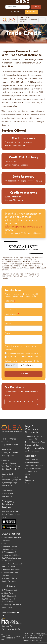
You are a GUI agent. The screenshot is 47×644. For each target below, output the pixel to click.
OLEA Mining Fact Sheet (11, 558)
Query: (8, 333)
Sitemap (19, 637)
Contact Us (24, 374)
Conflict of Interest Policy (35, 448)
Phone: (8, 324)
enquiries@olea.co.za (10, 445)
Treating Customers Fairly (35, 442)
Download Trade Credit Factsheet (21, 402)
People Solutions (32, 460)
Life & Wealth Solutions (34, 466)
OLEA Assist (32, 12)
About (27, 474)
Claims (28, 477)
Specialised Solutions (33, 469)
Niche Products (31, 471)
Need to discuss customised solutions (24, 357)
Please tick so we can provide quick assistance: (20, 348)
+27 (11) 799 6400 (9, 439)
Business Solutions (32, 463)
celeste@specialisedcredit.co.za (23, 227)
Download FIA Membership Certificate (11, 628)
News (27, 483)
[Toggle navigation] (42, 20)
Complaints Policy (32, 445)
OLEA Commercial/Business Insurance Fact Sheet (10, 547)
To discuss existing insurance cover (23, 353)
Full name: (10, 301)
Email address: (12, 314)
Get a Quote (16, 12)
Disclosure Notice (32, 451)
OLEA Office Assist (9, 596)
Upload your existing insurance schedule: (23, 361)
